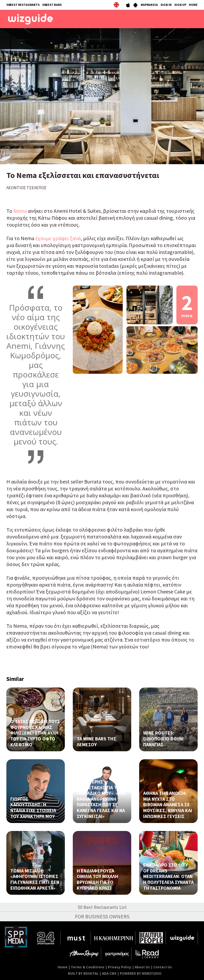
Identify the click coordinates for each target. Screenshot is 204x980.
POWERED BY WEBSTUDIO (141, 973)
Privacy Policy (120, 967)
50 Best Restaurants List (102, 907)
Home (63, 967)
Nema (21, 211)
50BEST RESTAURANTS (23, 5)
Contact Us (163, 967)
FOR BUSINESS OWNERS (102, 916)
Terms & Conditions (88, 967)
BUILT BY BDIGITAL (83, 973)
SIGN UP (180, 5)
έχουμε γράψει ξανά (58, 238)
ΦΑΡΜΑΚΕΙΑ (149, 5)
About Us (142, 967)
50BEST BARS (52, 5)
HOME (193, 5)
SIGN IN (166, 5)
